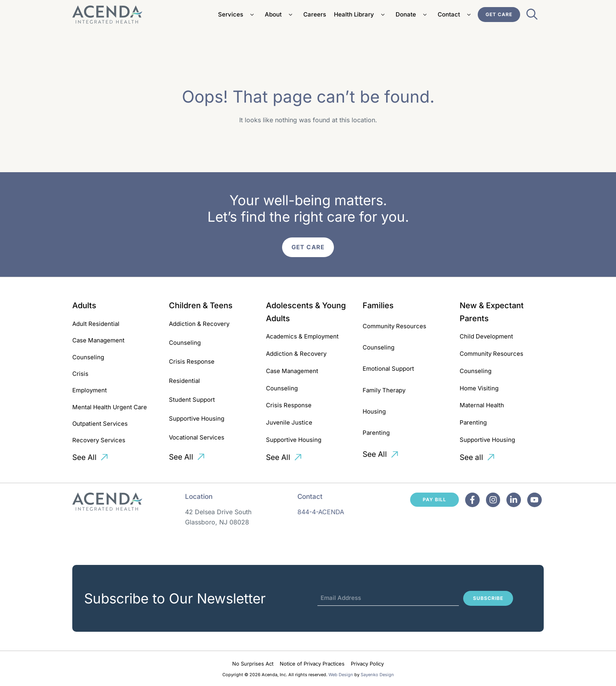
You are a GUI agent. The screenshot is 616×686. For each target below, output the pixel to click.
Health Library (361, 15)
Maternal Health (482, 405)
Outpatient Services (100, 424)
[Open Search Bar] (532, 17)
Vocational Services (197, 437)
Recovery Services (99, 440)
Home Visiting (479, 388)
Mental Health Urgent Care (110, 407)
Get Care (499, 14)
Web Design (341, 675)
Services (237, 15)
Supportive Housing (197, 418)
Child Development (486, 336)
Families (378, 305)
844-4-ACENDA (321, 512)
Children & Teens (201, 305)
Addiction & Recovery (199, 324)
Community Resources (394, 326)
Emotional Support (388, 369)
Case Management (98, 340)
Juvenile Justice (289, 422)
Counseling (88, 357)
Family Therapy (384, 390)
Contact (456, 15)
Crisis (80, 374)
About (280, 15)
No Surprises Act (253, 664)
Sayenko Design (377, 675)
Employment (90, 390)
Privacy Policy (367, 664)
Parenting (376, 433)
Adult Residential (96, 324)
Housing (374, 411)
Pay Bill (434, 499)
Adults (84, 305)
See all (471, 457)
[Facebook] (472, 500)
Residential (184, 381)
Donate (413, 15)
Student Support (192, 400)
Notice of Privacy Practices (312, 664)
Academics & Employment (302, 336)
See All (84, 457)
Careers (315, 14)
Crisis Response (192, 361)
